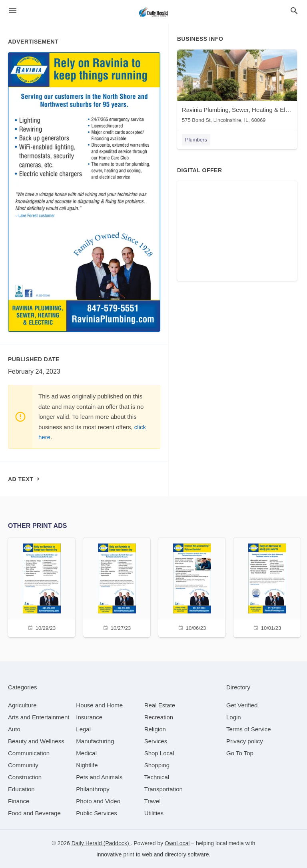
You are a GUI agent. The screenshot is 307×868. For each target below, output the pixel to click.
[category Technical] (157, 777)
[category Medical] (86, 753)
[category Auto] (14, 729)
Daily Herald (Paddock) (101, 843)
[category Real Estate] (160, 705)
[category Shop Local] (159, 753)
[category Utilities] (154, 813)
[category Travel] (153, 801)
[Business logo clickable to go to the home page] (153, 12)
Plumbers (196, 140)
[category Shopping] (157, 765)
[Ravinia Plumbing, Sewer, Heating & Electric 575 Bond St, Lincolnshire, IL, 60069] (237, 88)
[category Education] (21, 789)
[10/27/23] (117, 586)
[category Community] (23, 765)
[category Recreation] (159, 717)
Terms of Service (249, 729)
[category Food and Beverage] (34, 813)
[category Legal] (83, 729)
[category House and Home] (99, 705)
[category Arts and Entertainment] (39, 717)
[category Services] (156, 741)
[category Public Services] (97, 813)
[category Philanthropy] (93, 789)
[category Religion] (155, 729)
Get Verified (242, 705)
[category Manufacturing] (95, 741)
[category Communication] (29, 753)
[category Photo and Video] (98, 801)
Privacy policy (245, 741)
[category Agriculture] (22, 705)
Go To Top (240, 753)
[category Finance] (19, 801)
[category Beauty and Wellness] (36, 741)
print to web (138, 854)
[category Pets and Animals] (99, 777)
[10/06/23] (192, 586)
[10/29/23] (42, 586)
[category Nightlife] (87, 765)
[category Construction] (25, 777)
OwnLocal (177, 843)
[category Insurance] (89, 717)
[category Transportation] (163, 789)
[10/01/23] (267, 586)
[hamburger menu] (13, 11)
